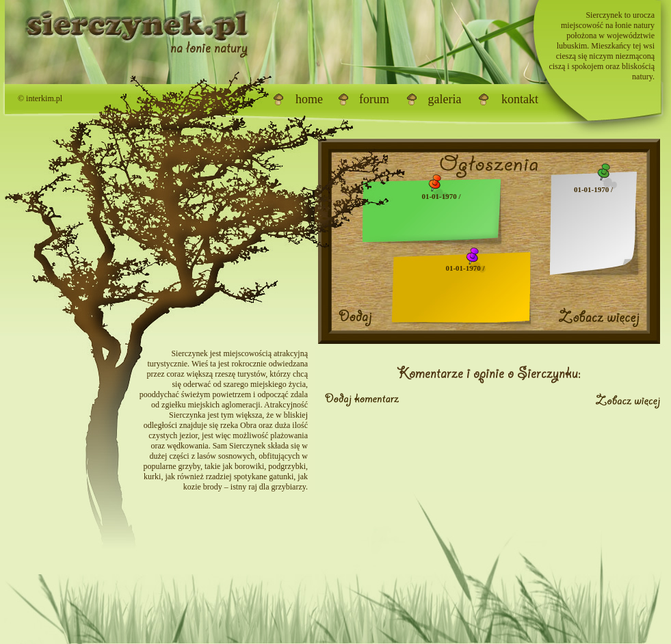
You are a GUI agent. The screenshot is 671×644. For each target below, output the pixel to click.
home (309, 99)
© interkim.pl (40, 98)
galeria (445, 99)
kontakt (520, 99)
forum (374, 99)
